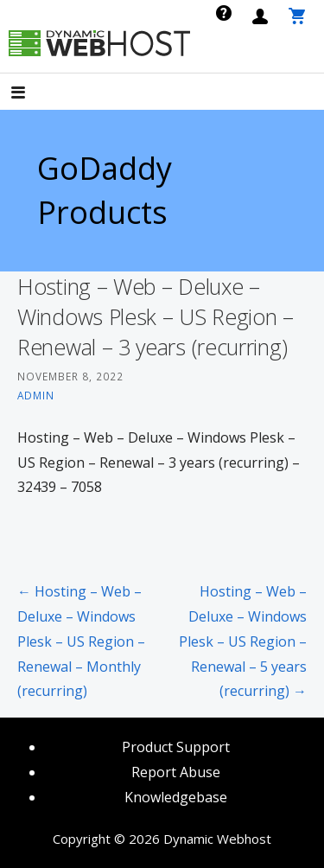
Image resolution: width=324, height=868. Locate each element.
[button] (33, 94)
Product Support (176, 747)
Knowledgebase (176, 797)
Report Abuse (176, 772)
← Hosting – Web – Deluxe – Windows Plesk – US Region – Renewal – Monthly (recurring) (81, 641)
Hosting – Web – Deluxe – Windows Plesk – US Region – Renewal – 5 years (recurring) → (243, 641)
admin (36, 395)
